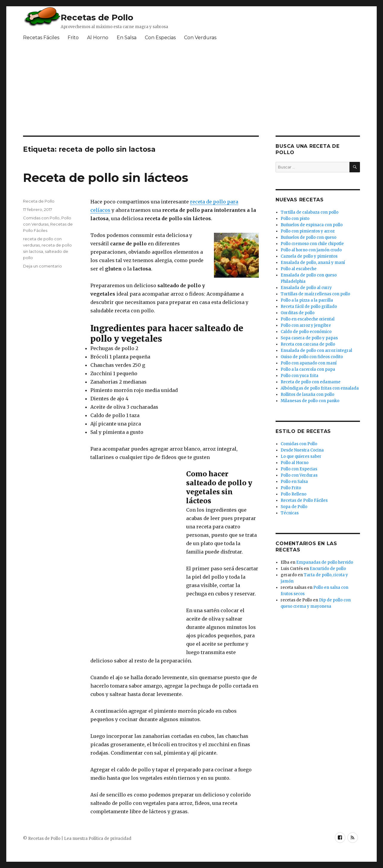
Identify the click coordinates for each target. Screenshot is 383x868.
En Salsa (127, 38)
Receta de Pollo (39, 201)
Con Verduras (200, 38)
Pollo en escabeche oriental (308, 319)
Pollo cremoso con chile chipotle (312, 244)
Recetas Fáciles (41, 38)
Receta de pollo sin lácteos (106, 178)
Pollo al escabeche (299, 269)
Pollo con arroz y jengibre (306, 325)
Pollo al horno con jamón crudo (311, 250)
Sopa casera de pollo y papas (309, 338)
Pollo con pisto (295, 219)
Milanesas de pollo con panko (310, 401)
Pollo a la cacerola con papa (308, 369)
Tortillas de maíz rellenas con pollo (315, 294)
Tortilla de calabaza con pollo (310, 212)
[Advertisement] (168, 91)
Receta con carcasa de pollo (308, 344)
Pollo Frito (291, 488)
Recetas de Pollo (97, 17)
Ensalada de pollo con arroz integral (316, 351)
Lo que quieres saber (301, 456)
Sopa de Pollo (294, 507)
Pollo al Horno (295, 463)
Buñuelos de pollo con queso (308, 237)
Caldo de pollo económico (306, 332)
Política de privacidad (110, 839)
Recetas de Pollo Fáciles (304, 500)
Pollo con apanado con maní (309, 363)
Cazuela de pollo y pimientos (309, 256)
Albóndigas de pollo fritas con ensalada (320, 388)
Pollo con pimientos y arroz (308, 231)
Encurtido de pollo (328, 569)
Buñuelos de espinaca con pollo (312, 225)
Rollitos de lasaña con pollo (307, 395)
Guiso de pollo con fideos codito (312, 357)
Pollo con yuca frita (300, 376)
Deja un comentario (42, 266)
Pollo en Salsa (294, 482)
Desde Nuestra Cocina (302, 450)
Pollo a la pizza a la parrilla (307, 300)
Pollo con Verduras (299, 475)
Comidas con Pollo (41, 218)
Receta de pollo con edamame (311, 382)
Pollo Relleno (294, 494)
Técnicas (290, 513)
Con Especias (160, 38)
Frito (73, 38)
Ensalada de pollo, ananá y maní (313, 263)
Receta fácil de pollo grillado (309, 307)
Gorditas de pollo (298, 313)
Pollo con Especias (299, 469)
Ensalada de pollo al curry (306, 288)
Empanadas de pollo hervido (325, 562)
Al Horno (98, 38)
